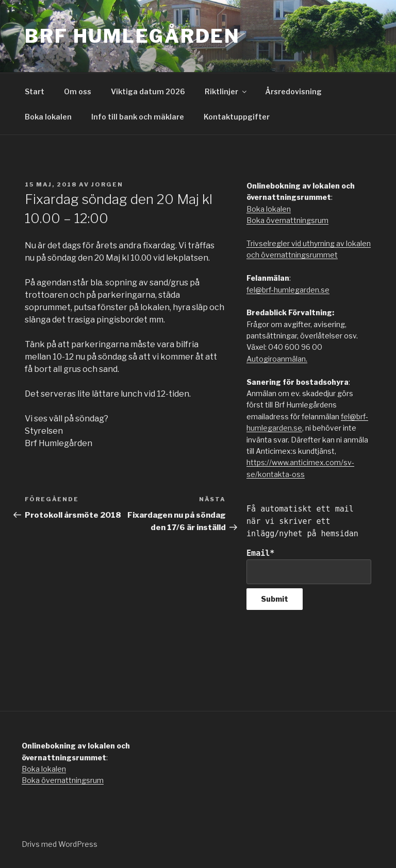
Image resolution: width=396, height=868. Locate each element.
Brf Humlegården (133, 36)
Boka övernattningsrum (287, 220)
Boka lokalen (48, 117)
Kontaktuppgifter (237, 117)
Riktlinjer (226, 91)
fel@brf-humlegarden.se (288, 290)
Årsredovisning (293, 91)
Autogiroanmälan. (277, 359)
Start (35, 91)
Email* (309, 566)
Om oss (78, 91)
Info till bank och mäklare (138, 117)
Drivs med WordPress (60, 844)
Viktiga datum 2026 (148, 91)
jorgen (107, 184)
